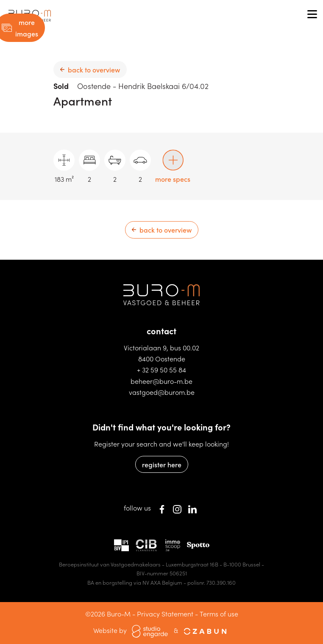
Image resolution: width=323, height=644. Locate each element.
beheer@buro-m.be (161, 381)
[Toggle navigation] (312, 15)
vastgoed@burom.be (162, 392)
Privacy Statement (165, 613)
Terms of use (219, 613)
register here (162, 464)
